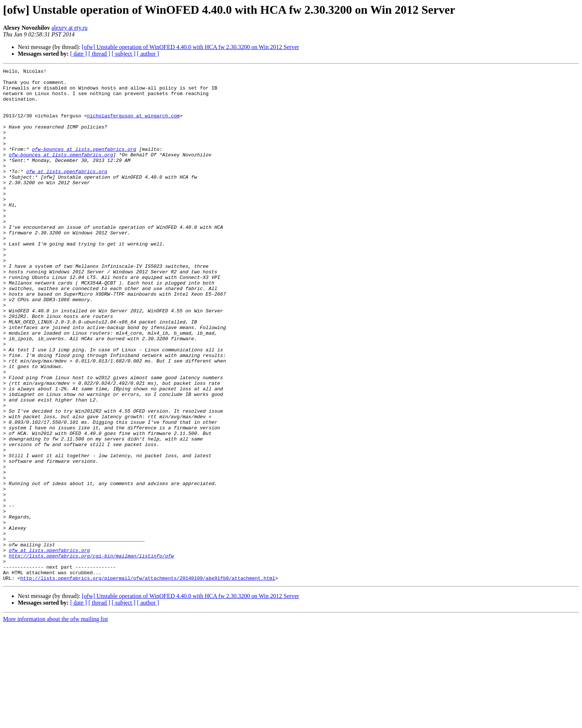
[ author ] (148, 54)
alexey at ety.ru (70, 28)
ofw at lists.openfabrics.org (66, 192)
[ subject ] (124, 54)
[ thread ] (99, 54)
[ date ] (79, 54)
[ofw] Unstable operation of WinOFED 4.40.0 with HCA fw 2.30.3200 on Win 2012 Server (190, 47)
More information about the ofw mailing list (55, 721)
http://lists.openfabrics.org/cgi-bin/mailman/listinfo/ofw (91, 654)
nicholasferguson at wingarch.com (133, 126)
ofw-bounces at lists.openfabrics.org (84, 166)
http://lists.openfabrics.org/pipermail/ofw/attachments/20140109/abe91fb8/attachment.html (148, 680)
